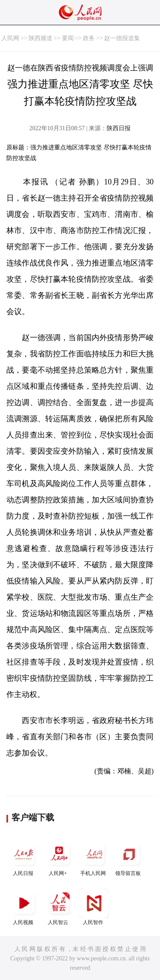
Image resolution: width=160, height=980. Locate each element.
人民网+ (59, 858)
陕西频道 (41, 38)
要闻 (68, 38)
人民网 (10, 38)
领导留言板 (129, 858)
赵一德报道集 (122, 38)
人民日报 (24, 858)
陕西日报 (119, 128)
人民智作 (94, 907)
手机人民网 (94, 858)
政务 (89, 38)
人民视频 (24, 907)
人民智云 (59, 907)
